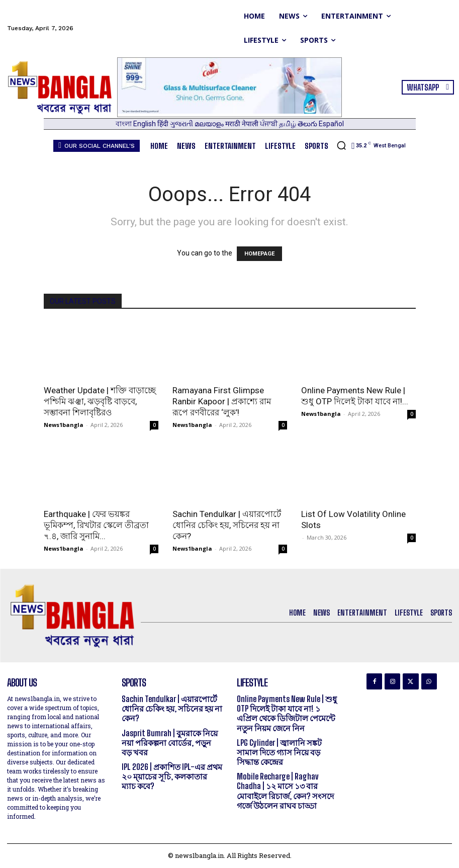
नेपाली (251, 124)
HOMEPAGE (259, 254)
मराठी (234, 124)
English (145, 124)
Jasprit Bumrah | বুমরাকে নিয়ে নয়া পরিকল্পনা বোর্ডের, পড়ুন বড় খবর (170, 743)
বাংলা (124, 124)
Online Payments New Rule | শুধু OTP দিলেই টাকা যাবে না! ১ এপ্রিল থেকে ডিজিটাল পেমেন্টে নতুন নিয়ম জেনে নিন (287, 713)
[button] (341, 145)
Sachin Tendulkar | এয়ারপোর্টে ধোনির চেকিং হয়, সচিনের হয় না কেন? (227, 525)
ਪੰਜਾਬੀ (269, 124)
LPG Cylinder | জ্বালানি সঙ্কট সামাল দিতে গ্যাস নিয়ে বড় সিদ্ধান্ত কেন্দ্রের (279, 752)
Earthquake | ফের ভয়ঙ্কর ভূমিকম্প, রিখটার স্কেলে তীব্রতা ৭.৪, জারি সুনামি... (96, 525)
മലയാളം (210, 124)
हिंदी (164, 124)
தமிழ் (288, 124)
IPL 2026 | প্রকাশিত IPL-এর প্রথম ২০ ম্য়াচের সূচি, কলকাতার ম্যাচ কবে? (172, 776)
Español (331, 124)
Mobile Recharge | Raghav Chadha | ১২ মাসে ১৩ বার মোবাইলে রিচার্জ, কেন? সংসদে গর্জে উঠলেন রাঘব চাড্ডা (285, 791)
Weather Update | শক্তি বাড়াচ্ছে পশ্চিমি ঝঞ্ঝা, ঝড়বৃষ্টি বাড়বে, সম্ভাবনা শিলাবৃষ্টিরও (100, 401)
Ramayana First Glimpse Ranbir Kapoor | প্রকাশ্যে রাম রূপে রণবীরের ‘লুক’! (222, 401)
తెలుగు (308, 124)
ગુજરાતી (182, 124)
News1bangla (64, 425)
